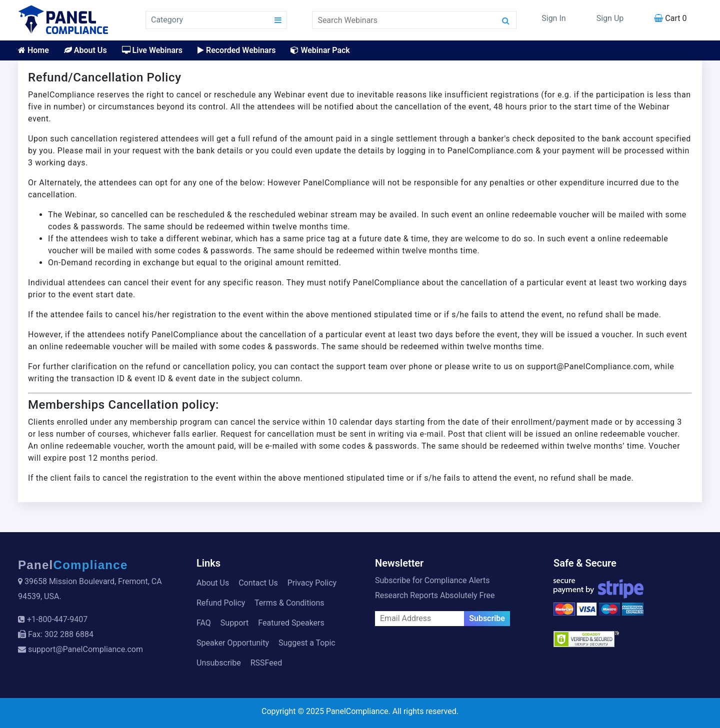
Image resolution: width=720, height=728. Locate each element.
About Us (85, 50)
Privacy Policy (312, 583)
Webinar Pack (320, 50)
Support (234, 623)
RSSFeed (266, 663)
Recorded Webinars (236, 50)
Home (33, 50)
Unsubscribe (219, 663)
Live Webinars (152, 50)
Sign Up (610, 18)
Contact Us (258, 583)
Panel (73, 565)
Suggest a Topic (307, 643)
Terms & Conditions (289, 603)
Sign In (553, 18)
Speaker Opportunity (233, 643)
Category (167, 20)
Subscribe (487, 618)
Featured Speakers (291, 623)
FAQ (204, 623)
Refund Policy (221, 603)
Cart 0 (670, 18)
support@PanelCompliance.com (85, 649)
